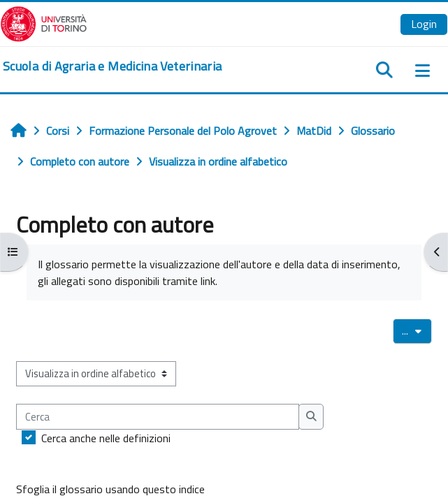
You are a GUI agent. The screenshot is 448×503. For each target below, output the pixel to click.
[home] (112, 66)
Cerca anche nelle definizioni (106, 438)
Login (424, 24)
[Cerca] (158, 416)
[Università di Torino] (44, 22)
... (417, 330)
